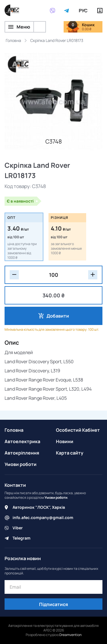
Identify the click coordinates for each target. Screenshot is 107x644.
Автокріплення (22, 453)
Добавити (58, 316)
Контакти (15, 485)
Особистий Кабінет (78, 430)
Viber (18, 528)
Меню (19, 27)
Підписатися (53, 604)
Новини (65, 441)
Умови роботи (21, 464)
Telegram (22, 538)
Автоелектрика (22, 441)
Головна (14, 430)
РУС (83, 11)
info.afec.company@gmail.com (43, 517)
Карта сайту (70, 453)
